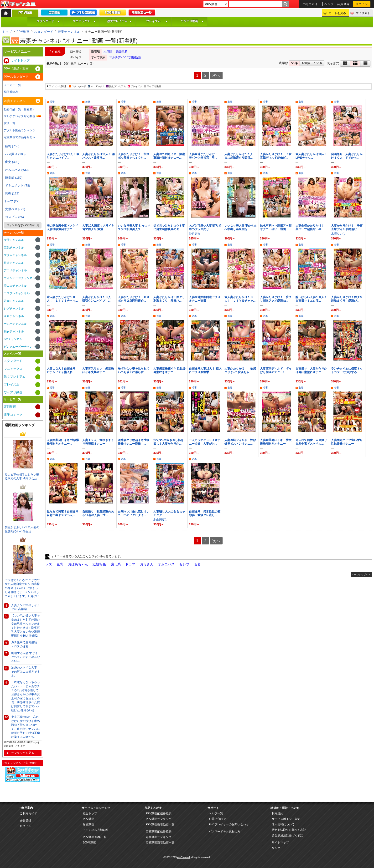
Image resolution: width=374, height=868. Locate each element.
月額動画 (88, 824)
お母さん (147, 564)
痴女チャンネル (14, 331)
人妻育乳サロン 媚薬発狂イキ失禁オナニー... (98, 370)
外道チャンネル (14, 263)
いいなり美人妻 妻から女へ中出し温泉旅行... (241, 227)
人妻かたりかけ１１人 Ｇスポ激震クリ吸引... (240, 156)
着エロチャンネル (15, 286)
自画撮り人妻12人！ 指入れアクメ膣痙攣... (205, 370)
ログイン (362, 4)
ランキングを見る (23, 753)
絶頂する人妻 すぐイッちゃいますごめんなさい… (26, 657)
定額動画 (10, 407)
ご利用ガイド (312, 4)
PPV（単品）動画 (16, 69)
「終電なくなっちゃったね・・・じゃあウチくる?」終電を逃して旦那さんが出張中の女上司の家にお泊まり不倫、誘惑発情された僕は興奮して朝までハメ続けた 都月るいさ (26, 696)
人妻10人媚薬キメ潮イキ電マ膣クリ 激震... (98, 227)
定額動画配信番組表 (159, 832)
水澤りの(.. (338, 234)
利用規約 (277, 813)
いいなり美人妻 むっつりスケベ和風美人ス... (134, 227)
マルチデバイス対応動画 (125, 57)
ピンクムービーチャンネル (21, 347)
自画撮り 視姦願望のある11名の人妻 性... (98, 513)
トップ (7, 32)
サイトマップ (280, 843)
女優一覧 (10, 123)
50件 (294, 63)
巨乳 (60, 564)
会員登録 (343, 4)
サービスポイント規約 (286, 819)
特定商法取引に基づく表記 (289, 830)
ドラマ (130, 564)
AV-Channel (18, 4)
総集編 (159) (14, 178)
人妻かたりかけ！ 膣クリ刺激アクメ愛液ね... (276, 299)
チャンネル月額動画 (96, 830)
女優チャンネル (14, 240)
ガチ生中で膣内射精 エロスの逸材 (24, 644)
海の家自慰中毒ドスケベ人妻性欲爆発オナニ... (62, 227)
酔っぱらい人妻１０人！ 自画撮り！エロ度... (313, 299)
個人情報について (283, 824)
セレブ (184, 564)
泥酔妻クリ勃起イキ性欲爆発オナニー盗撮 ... (134, 442)
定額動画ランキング (159, 837)
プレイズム (157, 21)
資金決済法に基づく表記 (287, 835)
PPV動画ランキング (159, 819)
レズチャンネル (14, 309)
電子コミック (13, 415)
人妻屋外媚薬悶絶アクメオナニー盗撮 (205, 299)
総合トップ (90, 813)
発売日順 (122, 51)
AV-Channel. (184, 857)
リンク (276, 848)
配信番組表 (11, 92)
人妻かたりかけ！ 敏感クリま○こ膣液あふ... (240, 370)
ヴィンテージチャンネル (20, 278)
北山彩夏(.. (160, 520)
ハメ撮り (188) (15, 154)
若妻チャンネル (69, 32)
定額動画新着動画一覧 (160, 843)
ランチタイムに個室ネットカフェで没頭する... (347, 370)
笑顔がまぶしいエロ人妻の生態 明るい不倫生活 (22, 529)
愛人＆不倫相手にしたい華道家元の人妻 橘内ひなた (22, 477)
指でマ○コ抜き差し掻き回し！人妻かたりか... (169, 442)
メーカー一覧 (12, 85)
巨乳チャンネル (14, 248)
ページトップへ (360, 575)
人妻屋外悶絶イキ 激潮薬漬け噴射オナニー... (169, 156)
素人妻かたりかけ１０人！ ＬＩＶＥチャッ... (62, 299)
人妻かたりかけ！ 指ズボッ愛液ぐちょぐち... (134, 156)
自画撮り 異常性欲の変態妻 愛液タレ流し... (205, 513)
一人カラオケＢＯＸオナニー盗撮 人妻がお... (205, 442)
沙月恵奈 (195, 234)
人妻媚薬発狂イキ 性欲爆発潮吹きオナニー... (169, 370)
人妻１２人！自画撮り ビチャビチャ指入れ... (62, 370)
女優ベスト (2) (15, 209)
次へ (216, 75)
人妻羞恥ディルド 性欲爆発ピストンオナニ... (240, 442)
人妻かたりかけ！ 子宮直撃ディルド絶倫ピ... (276, 156)
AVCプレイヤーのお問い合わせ (229, 824)
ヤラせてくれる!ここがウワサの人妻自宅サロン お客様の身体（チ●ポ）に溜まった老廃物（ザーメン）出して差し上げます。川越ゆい (22, 588)
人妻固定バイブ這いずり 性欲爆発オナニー (348, 442)
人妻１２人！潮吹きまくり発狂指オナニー (98, 442)
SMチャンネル (13, 339)
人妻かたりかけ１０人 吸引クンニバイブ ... (98, 299)
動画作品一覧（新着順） (20, 109)
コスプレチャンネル (17, 293)
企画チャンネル (14, 316)
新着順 (95, 51)
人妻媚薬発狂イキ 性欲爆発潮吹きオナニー (276, 442)
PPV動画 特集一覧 (95, 837)
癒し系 (116, 564)
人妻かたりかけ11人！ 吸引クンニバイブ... (63, 156)
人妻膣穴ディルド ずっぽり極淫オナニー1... (276, 370)
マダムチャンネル (15, 255)
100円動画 (89, 843)
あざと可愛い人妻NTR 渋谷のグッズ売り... (205, 227)
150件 (318, 63)
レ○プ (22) (12, 201)
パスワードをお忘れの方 (224, 832)
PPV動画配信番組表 (159, 813)
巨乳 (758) (12, 146)
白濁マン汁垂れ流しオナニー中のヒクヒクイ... (134, 513)
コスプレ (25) (14, 217)
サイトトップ (20, 60)
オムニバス (166, 564)
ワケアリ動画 (192, 21)
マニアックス (84, 21)
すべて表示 (98, 57)
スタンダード (48, 21)
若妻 (52, 102)
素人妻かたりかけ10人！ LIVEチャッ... (311, 156)
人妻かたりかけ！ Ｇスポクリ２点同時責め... (134, 299)
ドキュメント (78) (18, 185)
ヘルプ (329, 4)
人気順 (108, 51)
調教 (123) (12, 193)
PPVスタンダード (16, 77)
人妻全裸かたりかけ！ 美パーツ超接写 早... (205, 156)
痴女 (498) (12, 162)
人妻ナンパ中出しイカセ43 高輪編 (26, 607)
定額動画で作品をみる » (19, 137)
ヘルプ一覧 (216, 813)
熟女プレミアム (119, 21)
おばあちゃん (78, 564)
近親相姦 (99, 564)
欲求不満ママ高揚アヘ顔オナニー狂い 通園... (276, 227)
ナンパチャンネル (15, 324)
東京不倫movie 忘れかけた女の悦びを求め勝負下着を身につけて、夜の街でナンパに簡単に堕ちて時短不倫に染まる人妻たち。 (26, 727)
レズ (49, 564)
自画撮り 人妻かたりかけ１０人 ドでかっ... (347, 156)
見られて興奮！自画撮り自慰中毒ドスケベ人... (311, 442)
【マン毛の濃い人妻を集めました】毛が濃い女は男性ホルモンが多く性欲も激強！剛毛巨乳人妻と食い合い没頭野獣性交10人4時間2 (26, 626)
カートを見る (337, 13)
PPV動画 (23, 32)
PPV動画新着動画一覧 (160, 824)
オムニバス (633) (17, 170)
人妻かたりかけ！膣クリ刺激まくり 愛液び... (169, 299)
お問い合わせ (217, 819)
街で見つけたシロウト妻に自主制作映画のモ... (169, 227)
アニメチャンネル (15, 270)
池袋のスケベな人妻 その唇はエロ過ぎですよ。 (26, 672)
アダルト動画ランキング (20, 130)
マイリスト (363, 13)
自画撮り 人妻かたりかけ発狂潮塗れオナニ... (311, 370)
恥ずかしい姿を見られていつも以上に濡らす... (134, 370)
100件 (306, 63)
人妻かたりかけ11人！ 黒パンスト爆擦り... (99, 156)
